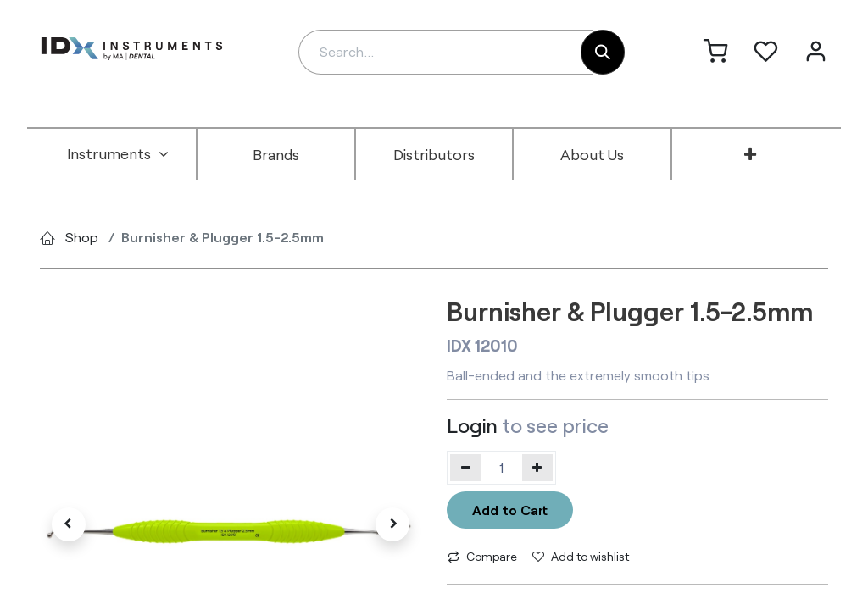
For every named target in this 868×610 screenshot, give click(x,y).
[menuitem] (118, 154)
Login (472, 425)
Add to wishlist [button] (581, 556)
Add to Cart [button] (510, 510)
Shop (82, 237)
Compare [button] (482, 556)
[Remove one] (466, 468)
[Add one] (538, 468)
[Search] (603, 52)
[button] (69, 524)
